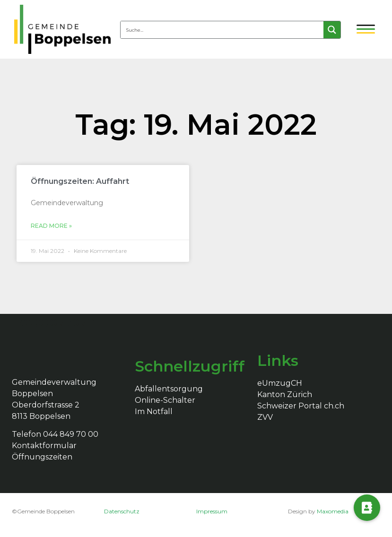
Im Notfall (154, 411)
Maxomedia (333, 511)
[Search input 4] (222, 30)
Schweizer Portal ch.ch (301, 406)
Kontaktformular (44, 446)
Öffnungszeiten (42, 457)
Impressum (212, 511)
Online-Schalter (165, 400)
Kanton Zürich (285, 394)
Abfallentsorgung (169, 389)
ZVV (265, 417)
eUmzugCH (280, 383)
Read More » (51, 226)
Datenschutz (122, 511)
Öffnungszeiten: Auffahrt (80, 181)
